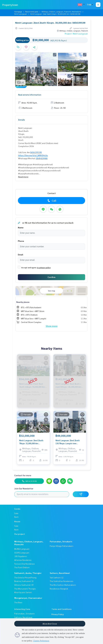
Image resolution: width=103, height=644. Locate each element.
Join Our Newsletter (24, 488)
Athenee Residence (23, 560)
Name (21, 227)
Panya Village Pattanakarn (62, 546)
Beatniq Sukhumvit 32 (24, 581)
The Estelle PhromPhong (25, 577)
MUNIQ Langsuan (22, 549)
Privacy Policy (58, 614)
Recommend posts (32, 12)
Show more (52, 326)
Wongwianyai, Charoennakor (28, 598)
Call (52, 201)
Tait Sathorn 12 (57, 577)
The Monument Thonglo (25, 589)
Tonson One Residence (24, 564)
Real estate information (30, 95)
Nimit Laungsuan (21, 14)
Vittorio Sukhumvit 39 (24, 585)
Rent (16, 517)
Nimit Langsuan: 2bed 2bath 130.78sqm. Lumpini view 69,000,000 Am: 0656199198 (68, 442)
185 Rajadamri (21, 556)
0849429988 (42, 158)
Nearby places (23, 302)
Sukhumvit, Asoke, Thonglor (28, 573)
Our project (20, 534)
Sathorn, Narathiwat (60, 573)
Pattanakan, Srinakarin (61, 541)
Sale (16, 513)
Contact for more (23, 475)
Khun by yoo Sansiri (23, 592)
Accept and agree (29, 268)
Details (21, 120)
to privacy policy (44, 268)
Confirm (51, 277)
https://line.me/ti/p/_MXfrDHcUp (33, 155)
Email (20, 255)
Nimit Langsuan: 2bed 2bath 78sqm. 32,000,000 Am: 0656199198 (31, 442)
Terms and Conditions (62, 609)
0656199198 (36, 152)
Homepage (18, 12)
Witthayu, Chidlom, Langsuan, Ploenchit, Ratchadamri (61, 12)
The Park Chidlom (22, 567)
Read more (23, 177)
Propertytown (10, 5)
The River (18, 602)
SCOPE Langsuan (22, 553)
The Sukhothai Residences (62, 581)
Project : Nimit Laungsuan (76, 34)
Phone (21, 241)
